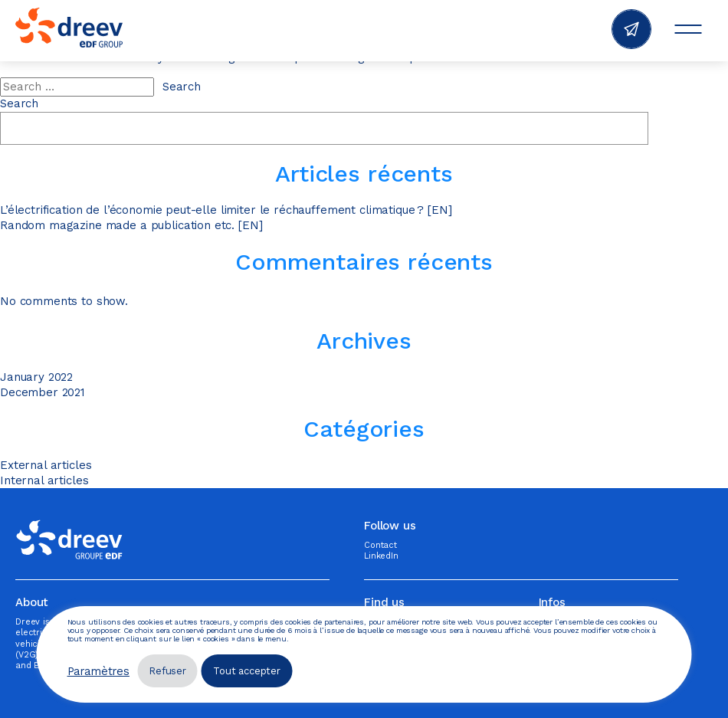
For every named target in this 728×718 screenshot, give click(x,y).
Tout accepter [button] (247, 671)
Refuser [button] (167, 671)
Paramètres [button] (99, 671)
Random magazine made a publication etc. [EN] (131, 225)
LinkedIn (381, 556)
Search (19, 103)
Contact (380, 545)
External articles (46, 465)
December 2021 (43, 392)
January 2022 (36, 377)
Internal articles (44, 480)
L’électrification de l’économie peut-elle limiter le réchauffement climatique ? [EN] (226, 210)
